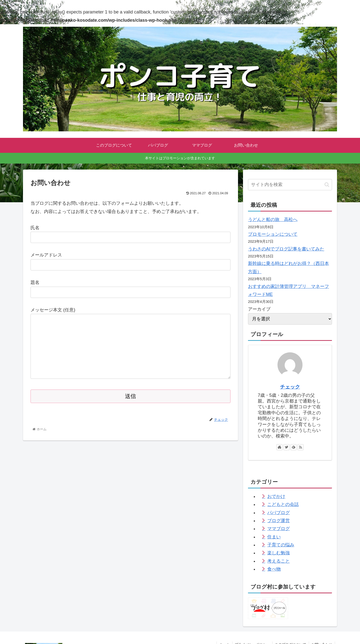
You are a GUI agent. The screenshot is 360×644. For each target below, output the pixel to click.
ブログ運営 (278, 521)
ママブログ (278, 529)
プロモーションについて (273, 234)
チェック (290, 387)
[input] (290, 185)
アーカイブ (259, 309)
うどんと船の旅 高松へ (273, 219)
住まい (274, 537)
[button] (327, 185)
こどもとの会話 (283, 504)
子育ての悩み (281, 545)
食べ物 (274, 569)
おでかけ (276, 496)
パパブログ (278, 513)
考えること (278, 561)
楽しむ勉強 (278, 553)
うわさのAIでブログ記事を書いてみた (286, 249)
